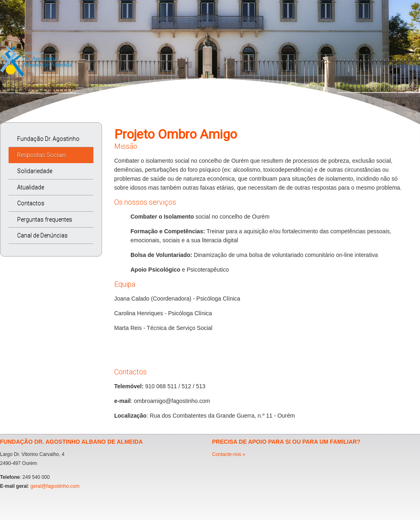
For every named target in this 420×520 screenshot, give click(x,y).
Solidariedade (35, 171)
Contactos (31, 203)
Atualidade (31, 187)
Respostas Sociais (42, 155)
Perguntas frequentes (45, 219)
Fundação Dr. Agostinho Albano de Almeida (44, 141)
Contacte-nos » (229, 454)
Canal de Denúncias (42, 235)
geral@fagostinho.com (55, 486)
